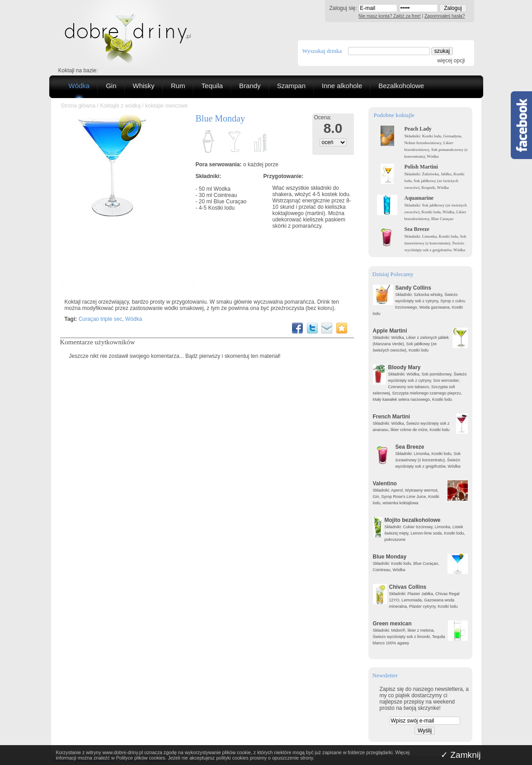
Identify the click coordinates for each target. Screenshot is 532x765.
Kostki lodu (222, 208)
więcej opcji (451, 61)
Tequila (212, 86)
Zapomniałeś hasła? (445, 16)
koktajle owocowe (166, 106)
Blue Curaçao (230, 202)
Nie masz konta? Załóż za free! (390, 16)
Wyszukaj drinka (322, 51)
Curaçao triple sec (101, 319)
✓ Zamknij (461, 755)
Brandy (250, 86)
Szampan (291, 86)
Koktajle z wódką (120, 106)
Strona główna (78, 106)
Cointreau (226, 195)
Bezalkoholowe (401, 86)
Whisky (144, 86)
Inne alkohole (342, 86)
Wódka (79, 86)
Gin (111, 86)
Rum (178, 86)
